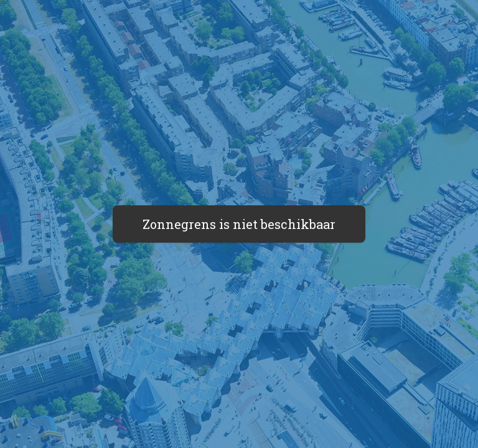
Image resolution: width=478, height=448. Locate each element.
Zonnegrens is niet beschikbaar (239, 224)
